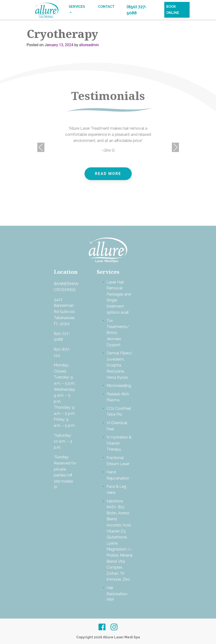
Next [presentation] (175, 152)
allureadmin (89, 45)
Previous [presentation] (41, 152)
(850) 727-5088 (137, 10)
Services (77, 7)
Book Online (173, 10)
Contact (106, 7)
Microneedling (119, 386)
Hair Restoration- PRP (117, 594)
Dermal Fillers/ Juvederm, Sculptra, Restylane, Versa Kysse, (120, 365)
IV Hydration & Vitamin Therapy (119, 443)
